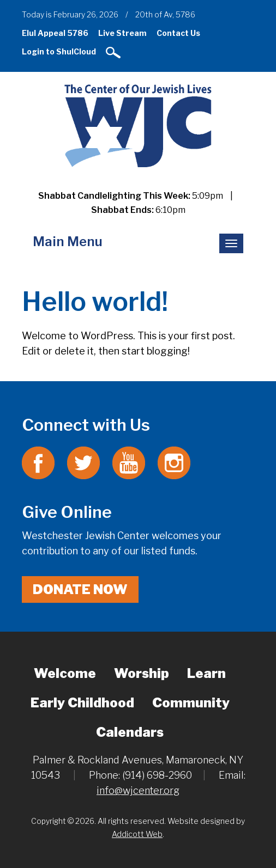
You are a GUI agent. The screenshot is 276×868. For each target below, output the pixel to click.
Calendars (130, 732)
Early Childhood (82, 703)
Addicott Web (137, 834)
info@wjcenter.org (138, 790)
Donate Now (80, 589)
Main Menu (68, 242)
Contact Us (178, 33)
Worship (142, 673)
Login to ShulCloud (59, 51)
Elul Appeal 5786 (55, 33)
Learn (206, 673)
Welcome (65, 673)
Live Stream (122, 33)
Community (191, 703)
